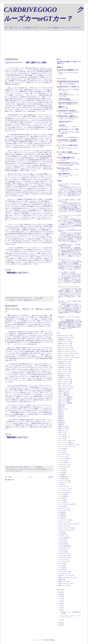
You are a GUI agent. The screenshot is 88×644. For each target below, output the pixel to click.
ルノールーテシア (63, 562)
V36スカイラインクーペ (65, 259)
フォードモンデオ (63, 492)
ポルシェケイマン (63, 508)
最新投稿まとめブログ (17, 273)
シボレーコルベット (64, 464)
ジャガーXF (61, 468)
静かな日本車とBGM (64, 174)
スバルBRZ (61, 474)
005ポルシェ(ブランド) (64, 344)
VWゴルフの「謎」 (63, 123)
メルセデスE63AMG (64, 546)
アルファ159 (62, 449)
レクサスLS (61, 568)
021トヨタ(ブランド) (64, 365)
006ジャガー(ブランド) (64, 346)
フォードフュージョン (64, 488)
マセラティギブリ (63, 526)
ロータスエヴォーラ (64, 572)
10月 (61, 596)
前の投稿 (50, 477)
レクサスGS (61, 564)
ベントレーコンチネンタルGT (66, 504)
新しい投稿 (8, 477)
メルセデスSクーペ (63, 554)
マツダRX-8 (61, 534)
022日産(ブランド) (14, 300)
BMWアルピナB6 (63, 427)
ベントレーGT (62, 502)
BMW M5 (61, 405)
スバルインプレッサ (64, 480)
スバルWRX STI (62, 478)
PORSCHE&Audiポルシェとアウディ (68, 163)
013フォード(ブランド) (64, 359)
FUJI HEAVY (62, 125)
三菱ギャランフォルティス (65, 576)
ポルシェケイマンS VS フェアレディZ (69, 287)
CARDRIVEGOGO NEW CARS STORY (69, 81)
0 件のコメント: (29, 298)
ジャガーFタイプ (63, 466)
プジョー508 (62, 500)
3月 (61, 610)
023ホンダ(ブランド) (31, 469)
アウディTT (61, 439)
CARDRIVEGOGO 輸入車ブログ (67, 111)
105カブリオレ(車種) (64, 401)
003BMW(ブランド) (63, 340)
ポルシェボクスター (64, 510)
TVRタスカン (62, 431)
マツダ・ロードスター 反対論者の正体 (68, 137)
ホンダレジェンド (18, 471)
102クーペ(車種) (23, 300)
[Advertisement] (44, 43)
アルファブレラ (62, 457)
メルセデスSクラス (63, 556)
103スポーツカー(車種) (64, 397)
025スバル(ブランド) (64, 373)
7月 (61, 601)
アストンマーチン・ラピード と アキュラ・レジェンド (70, 616)
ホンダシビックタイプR (65, 520)
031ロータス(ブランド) (64, 379)
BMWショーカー (63, 429)
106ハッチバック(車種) (64, 403)
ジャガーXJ (61, 470)
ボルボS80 (61, 514)
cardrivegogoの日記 (64, 99)
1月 (61, 620)
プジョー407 (62, 498)
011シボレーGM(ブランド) (65, 355)
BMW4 (60, 415)
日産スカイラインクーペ (33, 300)
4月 (61, 608)
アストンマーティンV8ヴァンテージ (68, 445)
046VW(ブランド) (63, 391)
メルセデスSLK (62, 552)
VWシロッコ (62, 433)
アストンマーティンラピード (66, 447)
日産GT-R (61, 580)
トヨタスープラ (62, 486)
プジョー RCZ (62, 494)
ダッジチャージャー (64, 482)
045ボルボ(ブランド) (64, 389)
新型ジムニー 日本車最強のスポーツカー (68, 100)
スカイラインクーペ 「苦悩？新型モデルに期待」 (26, 63)
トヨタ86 (61, 484)
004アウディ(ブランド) (64, 342)
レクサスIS (61, 566)
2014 (60, 623)
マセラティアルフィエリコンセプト (68, 524)
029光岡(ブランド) (63, 377)
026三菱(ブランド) (63, 375)
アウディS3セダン (63, 437)
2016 (60, 592)
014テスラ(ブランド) (64, 361)
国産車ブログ (62, 107)
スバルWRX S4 (62, 476)
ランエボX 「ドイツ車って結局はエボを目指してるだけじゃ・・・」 (70, 302)
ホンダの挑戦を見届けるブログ (67, 157)
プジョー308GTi (63, 496)
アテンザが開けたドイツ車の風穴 (67, 272)
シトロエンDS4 (62, 463)
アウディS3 (61, 435)
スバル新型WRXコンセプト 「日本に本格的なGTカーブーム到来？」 (70, 245)
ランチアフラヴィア (64, 558)
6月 (61, 603)
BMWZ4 (60, 425)
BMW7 (60, 419)
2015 (60, 594)
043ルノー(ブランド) (64, 385)
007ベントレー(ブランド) (65, 347)
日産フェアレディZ (63, 585)
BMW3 (60, 413)
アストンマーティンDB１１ (66, 441)
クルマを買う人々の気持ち (66, 152)
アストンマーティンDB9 (65, 443)
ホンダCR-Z (61, 516)
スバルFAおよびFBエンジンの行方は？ (68, 127)
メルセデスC (62, 540)
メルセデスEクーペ (63, 548)
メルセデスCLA (62, 544)
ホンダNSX (61, 518)
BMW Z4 (61, 407)
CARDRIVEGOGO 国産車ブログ (67, 116)
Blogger (53, 640)
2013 (60, 625)
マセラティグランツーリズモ (66, 528)
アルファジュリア (63, 455)
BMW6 (60, 417)
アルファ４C (62, 451)
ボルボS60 (61, 512)
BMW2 (60, 411)
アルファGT (61, 453)
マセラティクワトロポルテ (65, 530)
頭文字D (61, 136)
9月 (61, 599)
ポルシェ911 (62, 506)
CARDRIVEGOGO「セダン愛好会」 (68, 140)
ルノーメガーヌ (62, 560)
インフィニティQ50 (63, 459)
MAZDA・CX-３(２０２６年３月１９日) (68, 73)
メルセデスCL (62, 542)
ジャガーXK (61, 472)
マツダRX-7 (61, 532)
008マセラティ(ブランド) (65, 349)
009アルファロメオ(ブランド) (66, 351)
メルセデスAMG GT (64, 538)
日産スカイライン (63, 581)
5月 (61, 605)
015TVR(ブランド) (63, 363)
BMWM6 (61, 423)
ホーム (30, 477)
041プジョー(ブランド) (64, 381)
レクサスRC (61, 570)
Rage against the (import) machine (68, 103)
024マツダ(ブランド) (64, 371)
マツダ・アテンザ (63, 93)
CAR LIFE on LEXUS (64, 168)
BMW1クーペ (62, 409)
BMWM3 (61, 421)
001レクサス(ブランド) (64, 336)
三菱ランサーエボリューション (66, 578)
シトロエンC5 (62, 461)
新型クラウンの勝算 (63, 108)
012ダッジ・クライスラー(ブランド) (68, 357)
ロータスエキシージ (64, 574)
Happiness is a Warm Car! (66, 121)
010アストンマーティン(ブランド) (18, 469)
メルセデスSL (62, 550)
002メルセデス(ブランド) (65, 338)
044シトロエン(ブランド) (65, 387)
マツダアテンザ (62, 536)
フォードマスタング (64, 490)
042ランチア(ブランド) (64, 383)
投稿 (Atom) (11, 480)
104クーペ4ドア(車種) (64, 399)
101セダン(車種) (41, 469)
